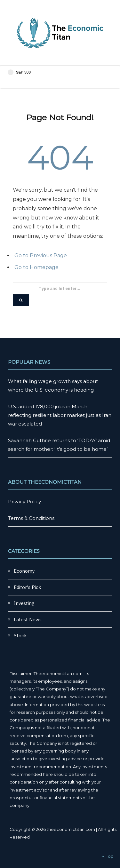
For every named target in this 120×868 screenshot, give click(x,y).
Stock (20, 636)
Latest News (28, 620)
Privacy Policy (24, 502)
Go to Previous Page (41, 255)
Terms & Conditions (31, 518)
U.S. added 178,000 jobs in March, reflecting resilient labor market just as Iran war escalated (60, 415)
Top (108, 856)
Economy (24, 571)
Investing (24, 603)
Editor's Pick (28, 587)
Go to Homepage (36, 267)
